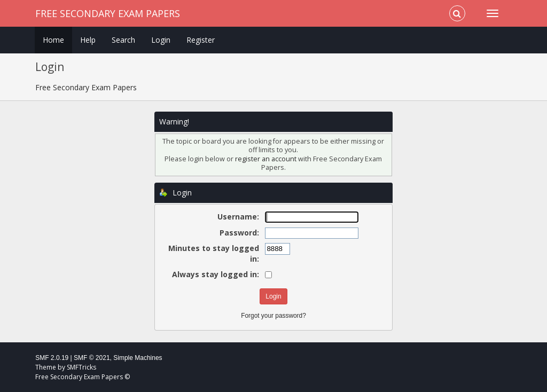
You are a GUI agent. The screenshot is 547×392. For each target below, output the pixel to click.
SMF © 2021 (92, 358)
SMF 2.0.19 (52, 358)
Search (123, 40)
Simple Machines (138, 358)
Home (53, 40)
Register (201, 40)
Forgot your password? (273, 316)
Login (161, 40)
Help (88, 40)
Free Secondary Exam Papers (108, 13)
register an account (266, 159)
